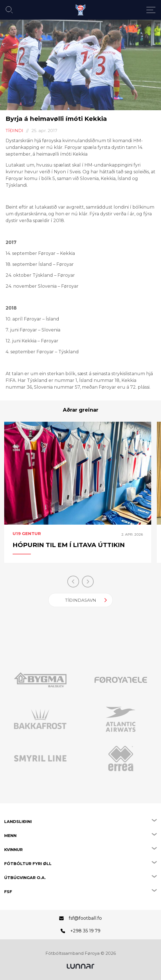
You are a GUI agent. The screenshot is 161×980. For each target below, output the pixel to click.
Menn (10, 836)
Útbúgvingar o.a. (25, 878)
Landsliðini (18, 822)
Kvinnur (13, 850)
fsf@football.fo (85, 918)
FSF (8, 892)
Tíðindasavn (81, 600)
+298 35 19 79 (85, 931)
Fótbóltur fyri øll (28, 864)
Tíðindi (14, 131)
